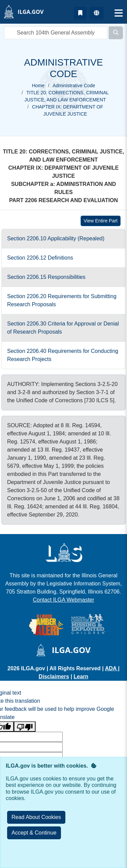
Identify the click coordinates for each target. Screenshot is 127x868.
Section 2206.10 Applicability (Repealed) (56, 238)
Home (38, 86)
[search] (56, 33)
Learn (81, 677)
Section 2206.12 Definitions (40, 258)
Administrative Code (74, 86)
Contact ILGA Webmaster (63, 600)
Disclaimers (54, 677)
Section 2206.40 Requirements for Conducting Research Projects (63, 355)
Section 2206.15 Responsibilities (46, 277)
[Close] (34, 833)
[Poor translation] (25, 727)
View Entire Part (101, 221)
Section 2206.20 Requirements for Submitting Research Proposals (62, 300)
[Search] (116, 33)
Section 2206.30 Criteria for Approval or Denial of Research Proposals (63, 328)
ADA (112, 668)
